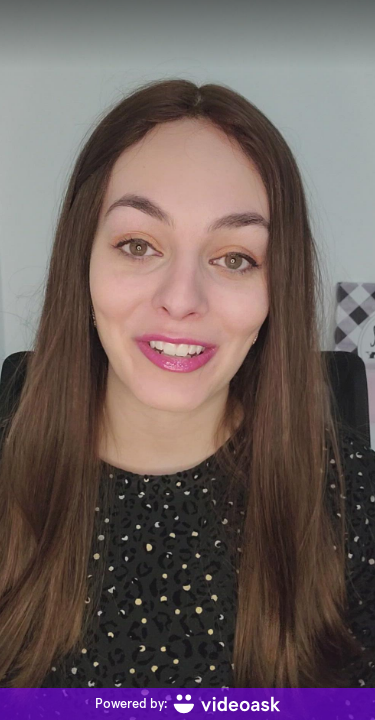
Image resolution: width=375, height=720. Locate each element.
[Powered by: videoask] (187, 704)
